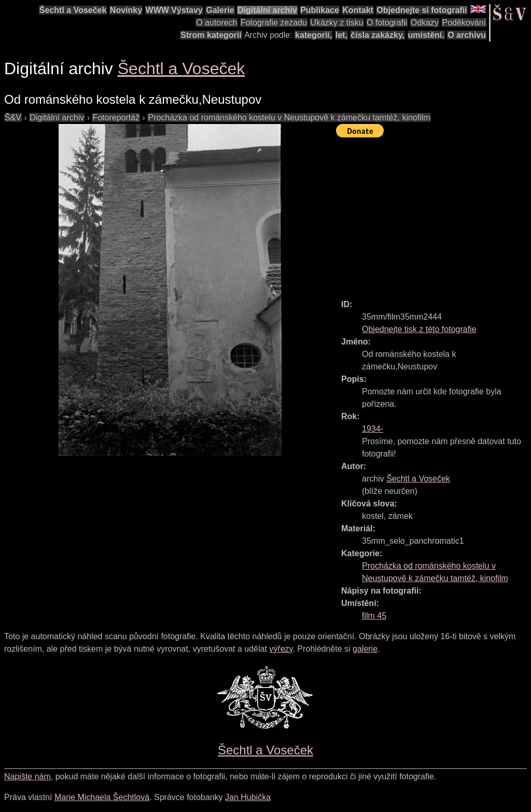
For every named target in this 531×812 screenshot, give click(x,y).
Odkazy (425, 23)
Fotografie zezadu (274, 23)
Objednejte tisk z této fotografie (419, 329)
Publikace (320, 10)
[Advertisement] (434, 214)
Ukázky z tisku (337, 23)
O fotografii (387, 23)
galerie (365, 649)
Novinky (126, 10)
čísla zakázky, (378, 35)
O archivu (467, 35)
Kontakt (358, 10)
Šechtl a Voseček (73, 10)
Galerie (220, 10)
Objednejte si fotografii (422, 10)
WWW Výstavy (174, 10)
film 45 (374, 616)
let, (341, 35)
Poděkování (464, 23)
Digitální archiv (267, 10)
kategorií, (313, 35)
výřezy (281, 649)
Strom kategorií (211, 35)
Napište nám (27, 776)
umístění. (426, 35)
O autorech (216, 23)
